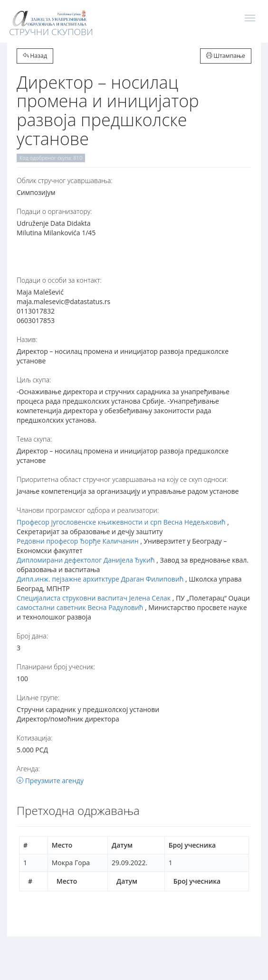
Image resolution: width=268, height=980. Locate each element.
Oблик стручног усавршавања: (65, 180)
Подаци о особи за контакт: (59, 280)
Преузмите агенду (50, 781)
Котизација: (34, 738)
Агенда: (28, 769)
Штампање (226, 56)
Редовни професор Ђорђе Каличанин (78, 541)
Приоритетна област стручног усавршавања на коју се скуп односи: (122, 479)
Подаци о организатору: (54, 211)
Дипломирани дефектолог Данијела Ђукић (86, 560)
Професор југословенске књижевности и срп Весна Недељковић (121, 522)
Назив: (27, 339)
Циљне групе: (38, 698)
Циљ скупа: (34, 380)
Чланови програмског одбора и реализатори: (88, 510)
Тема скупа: (34, 439)
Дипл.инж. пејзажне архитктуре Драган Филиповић (100, 579)
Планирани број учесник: (56, 667)
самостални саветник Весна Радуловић (80, 607)
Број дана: (32, 636)
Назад (35, 56)
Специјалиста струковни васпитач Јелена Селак (94, 598)
